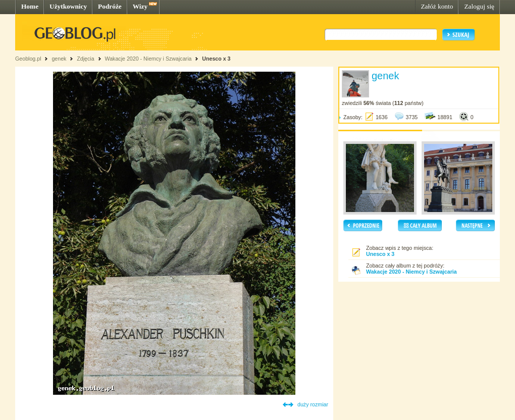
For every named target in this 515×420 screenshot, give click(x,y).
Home (30, 6)
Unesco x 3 (216, 59)
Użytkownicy (68, 6)
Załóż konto (437, 6)
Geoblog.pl (28, 59)
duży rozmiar (313, 404)
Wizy (140, 6)
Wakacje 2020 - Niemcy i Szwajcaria (148, 59)
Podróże (110, 6)
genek (59, 59)
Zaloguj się (479, 6)
